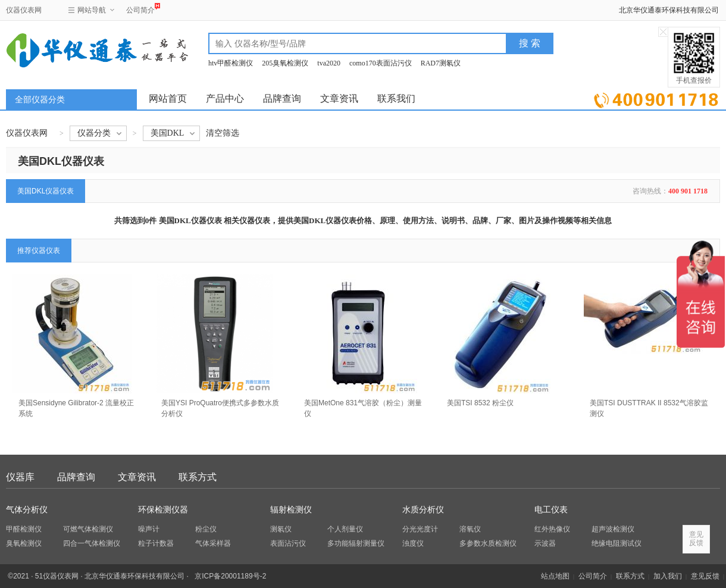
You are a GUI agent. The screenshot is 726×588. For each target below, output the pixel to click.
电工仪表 (551, 510)
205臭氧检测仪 (285, 63)
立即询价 (656, 98)
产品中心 (225, 98)
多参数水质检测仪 (488, 543)
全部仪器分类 (40, 100)
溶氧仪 (470, 529)
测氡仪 (281, 529)
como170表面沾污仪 (381, 63)
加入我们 (668, 576)
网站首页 (168, 98)
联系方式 (198, 477)
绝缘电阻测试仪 (617, 543)
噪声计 (149, 529)
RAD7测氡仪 (441, 63)
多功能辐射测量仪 (356, 543)
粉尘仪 (206, 529)
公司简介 (140, 9)
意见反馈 (705, 576)
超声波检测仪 (613, 529)
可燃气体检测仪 (88, 529)
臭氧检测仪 (24, 543)
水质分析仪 (423, 510)
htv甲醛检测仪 (231, 63)
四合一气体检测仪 (92, 543)
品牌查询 (282, 98)
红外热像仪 (552, 529)
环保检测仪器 (163, 510)
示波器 (545, 543)
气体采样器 (213, 543)
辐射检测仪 (291, 510)
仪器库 (20, 477)
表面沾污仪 (288, 543)
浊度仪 (413, 543)
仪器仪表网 (24, 10)
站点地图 (555, 576)
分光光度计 (420, 529)
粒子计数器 (156, 543)
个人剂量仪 (345, 529)
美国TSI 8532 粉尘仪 (480, 403)
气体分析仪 (27, 510)
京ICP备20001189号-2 (230, 576)
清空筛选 (223, 133)
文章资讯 (339, 98)
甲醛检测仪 (24, 529)
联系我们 (396, 98)
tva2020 (329, 63)
